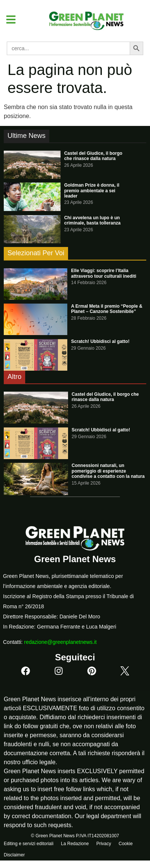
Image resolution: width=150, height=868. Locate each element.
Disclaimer (14, 855)
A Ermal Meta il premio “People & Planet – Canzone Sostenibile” (107, 309)
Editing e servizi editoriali (29, 844)
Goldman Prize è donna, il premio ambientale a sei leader (92, 191)
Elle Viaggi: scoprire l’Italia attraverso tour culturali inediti (104, 273)
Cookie (125, 844)
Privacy (104, 844)
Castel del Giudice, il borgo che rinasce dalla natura (93, 156)
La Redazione (75, 844)
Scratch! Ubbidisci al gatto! (100, 341)
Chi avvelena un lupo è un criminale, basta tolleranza (92, 220)
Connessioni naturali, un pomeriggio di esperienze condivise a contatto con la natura (108, 471)
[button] (8, 19)
